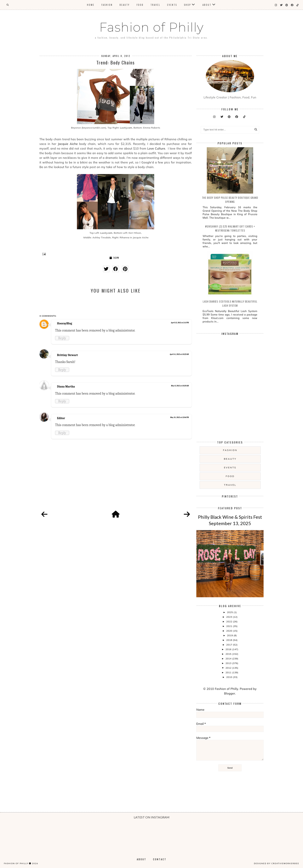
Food (140, 5)
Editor (61, 418)
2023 (230, 617)
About (207, 5)
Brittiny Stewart (67, 355)
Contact (160, 859)
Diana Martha (66, 387)
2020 (230, 631)
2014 (229, 659)
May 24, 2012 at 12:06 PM (180, 417)
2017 (230, 645)
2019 (230, 635)
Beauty (125, 5)
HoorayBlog (65, 323)
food (230, 476)
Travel (155, 5)
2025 (230, 612)
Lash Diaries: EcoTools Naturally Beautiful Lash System (230, 303)
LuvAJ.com (126, 128)
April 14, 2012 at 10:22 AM (179, 354)
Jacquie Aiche (68, 144)
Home (91, 5)
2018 (230, 640)
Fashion (107, 5)
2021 (230, 626)
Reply (62, 338)
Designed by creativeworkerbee (277, 863)
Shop (187, 5)
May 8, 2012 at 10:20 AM (180, 386)
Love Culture (156, 148)
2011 (229, 672)
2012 (229, 668)
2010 (230, 677)
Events (172, 5)
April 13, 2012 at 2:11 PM (180, 323)
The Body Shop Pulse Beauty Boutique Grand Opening (230, 200)
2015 (229, 654)
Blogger (229, 693)
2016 (229, 649)
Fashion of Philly (151, 27)
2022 (230, 621)
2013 (229, 663)
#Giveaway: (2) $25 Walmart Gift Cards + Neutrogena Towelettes (230, 228)
